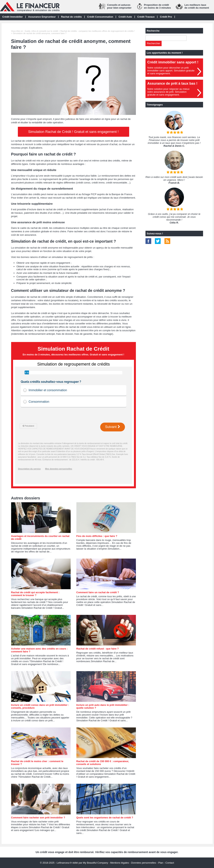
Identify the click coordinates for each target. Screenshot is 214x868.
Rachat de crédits (71, 17)
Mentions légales (120, 863)
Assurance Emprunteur (42, 17)
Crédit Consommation (100, 17)
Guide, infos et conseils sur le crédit (41, 31)
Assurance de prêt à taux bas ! (172, 83)
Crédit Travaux (146, 17)
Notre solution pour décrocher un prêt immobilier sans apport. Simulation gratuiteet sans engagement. (171, 71)
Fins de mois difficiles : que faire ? (97, 536)
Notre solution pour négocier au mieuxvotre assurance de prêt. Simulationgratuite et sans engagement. (169, 92)
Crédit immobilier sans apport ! (173, 62)
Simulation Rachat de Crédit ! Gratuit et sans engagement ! (73, 132)
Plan (161, 863)
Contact (170, 863)
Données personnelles (143, 863)
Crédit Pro (166, 17)
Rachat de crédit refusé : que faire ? (98, 649)
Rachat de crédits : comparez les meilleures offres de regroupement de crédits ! (98, 31)
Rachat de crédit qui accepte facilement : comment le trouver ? (35, 594)
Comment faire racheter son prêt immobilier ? (38, 818)
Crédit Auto (125, 17)
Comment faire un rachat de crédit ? (98, 592)
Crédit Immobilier (13, 17)
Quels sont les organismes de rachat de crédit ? (105, 818)
